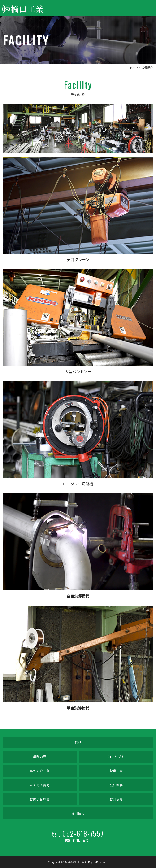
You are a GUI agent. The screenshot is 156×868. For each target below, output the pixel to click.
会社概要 (116, 785)
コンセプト (116, 757)
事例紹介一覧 (40, 771)
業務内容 (40, 757)
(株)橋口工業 (77, 862)
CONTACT (82, 841)
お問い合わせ (40, 799)
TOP (78, 742)
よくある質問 (40, 785)
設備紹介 (116, 771)
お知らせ (116, 799)
